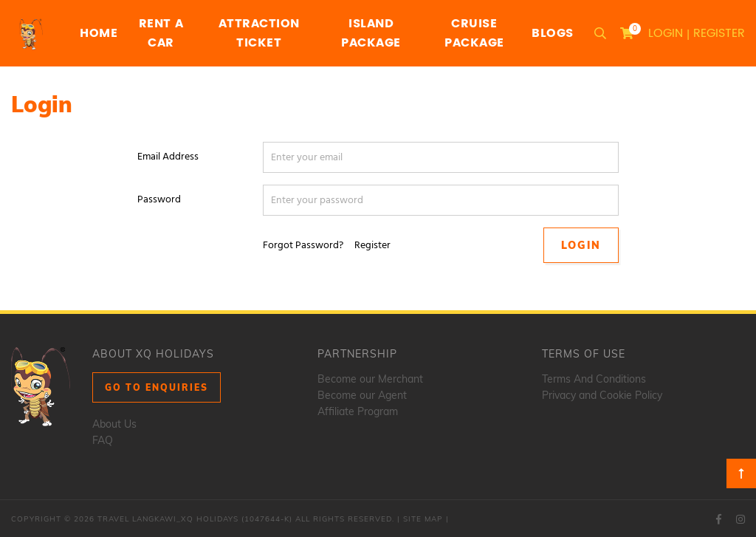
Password (159, 200)
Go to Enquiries (157, 387)
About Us (114, 424)
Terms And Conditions (594, 379)
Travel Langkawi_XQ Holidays (168, 519)
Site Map (423, 519)
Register (719, 33)
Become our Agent (362, 395)
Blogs (553, 33)
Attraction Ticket (259, 33)
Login (666, 33)
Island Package (371, 33)
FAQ (103, 440)
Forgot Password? (303, 246)
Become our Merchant (370, 379)
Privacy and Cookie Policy (602, 395)
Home (99, 33)
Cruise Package (474, 33)
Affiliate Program (358, 411)
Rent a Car (161, 33)
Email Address (168, 157)
